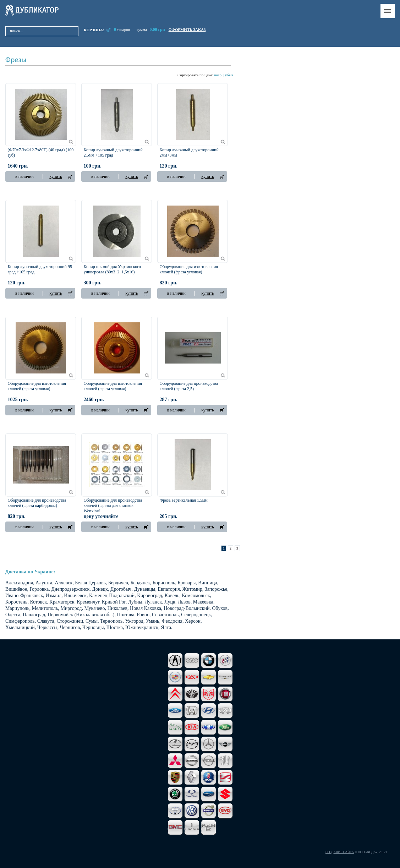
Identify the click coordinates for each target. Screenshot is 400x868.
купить (56, 176)
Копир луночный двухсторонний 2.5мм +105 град (113, 152)
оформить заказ (187, 29)
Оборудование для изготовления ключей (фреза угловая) (189, 269)
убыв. (230, 75)
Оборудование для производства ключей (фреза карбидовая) (37, 503)
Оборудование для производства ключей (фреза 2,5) (189, 386)
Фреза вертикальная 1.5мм (184, 500)
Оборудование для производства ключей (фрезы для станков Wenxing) (113, 506)
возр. (218, 75)
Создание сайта (340, 852)
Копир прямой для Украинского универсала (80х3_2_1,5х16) (112, 269)
